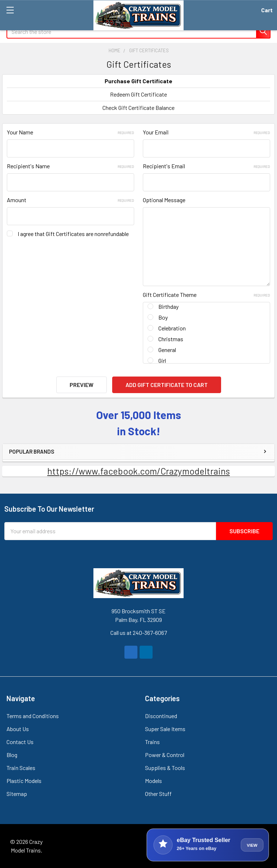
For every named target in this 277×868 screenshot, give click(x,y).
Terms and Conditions (33, 716)
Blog (12, 755)
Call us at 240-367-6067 (139, 633)
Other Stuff (158, 794)
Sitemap (17, 794)
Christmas (171, 339)
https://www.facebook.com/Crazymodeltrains (138, 471)
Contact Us (20, 742)
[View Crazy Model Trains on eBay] (208, 845)
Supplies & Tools (165, 768)
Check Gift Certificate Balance (138, 108)
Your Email (206, 132)
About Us (18, 729)
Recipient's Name (71, 166)
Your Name (71, 132)
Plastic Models (24, 781)
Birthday (168, 306)
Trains (152, 742)
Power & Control (165, 755)
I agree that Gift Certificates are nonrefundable (73, 234)
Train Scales (21, 768)
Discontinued (161, 716)
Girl (162, 360)
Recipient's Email (206, 166)
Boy (163, 317)
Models (153, 781)
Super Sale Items (165, 729)
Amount (71, 200)
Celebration (172, 328)
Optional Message (164, 200)
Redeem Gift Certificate (138, 94)
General (167, 350)
